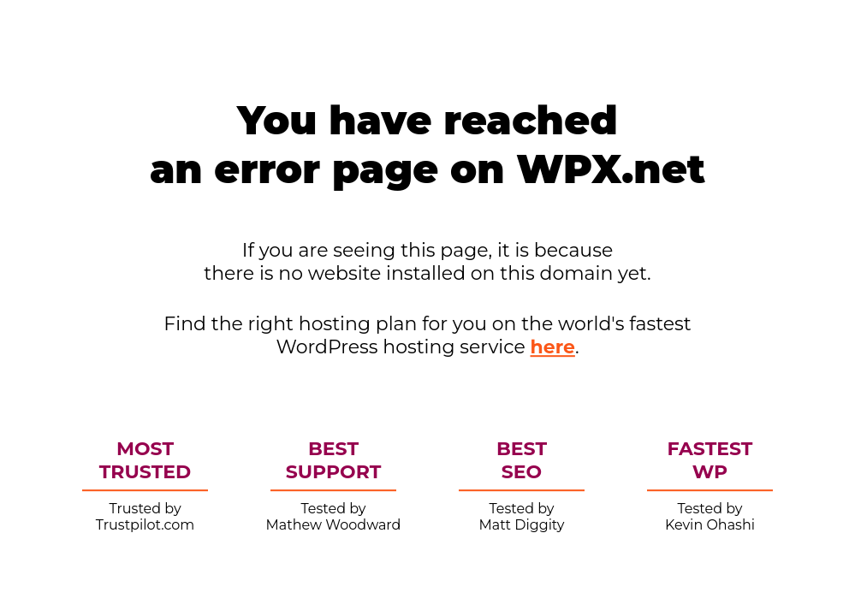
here (553, 347)
